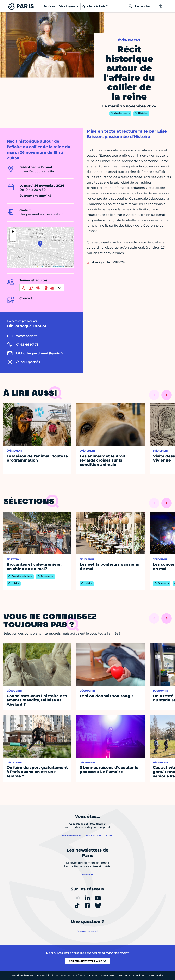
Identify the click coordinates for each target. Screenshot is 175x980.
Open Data (108, 975)
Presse (93, 975)
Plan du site (156, 975)
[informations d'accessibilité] (42, 288)
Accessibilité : (61, 975)
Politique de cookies (132, 975)
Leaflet (40, 267)
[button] (40, 244)
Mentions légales (22, 975)
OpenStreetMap (59, 267)
